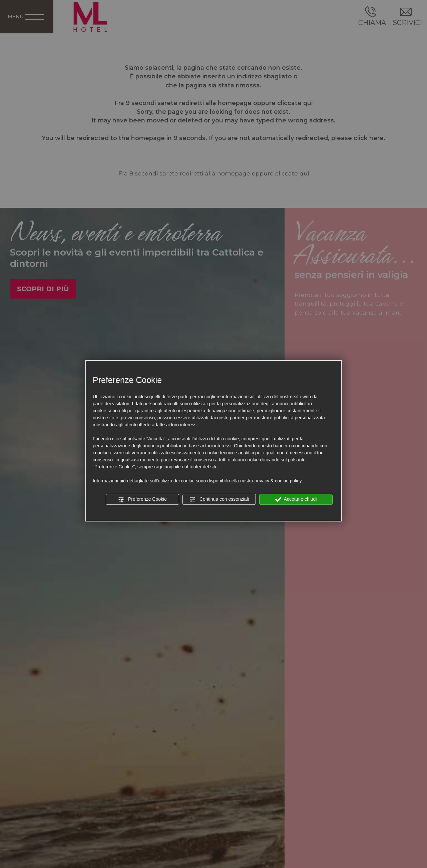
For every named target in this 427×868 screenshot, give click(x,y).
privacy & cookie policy (278, 481)
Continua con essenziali (219, 499)
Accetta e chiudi (296, 499)
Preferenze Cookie (142, 499)
